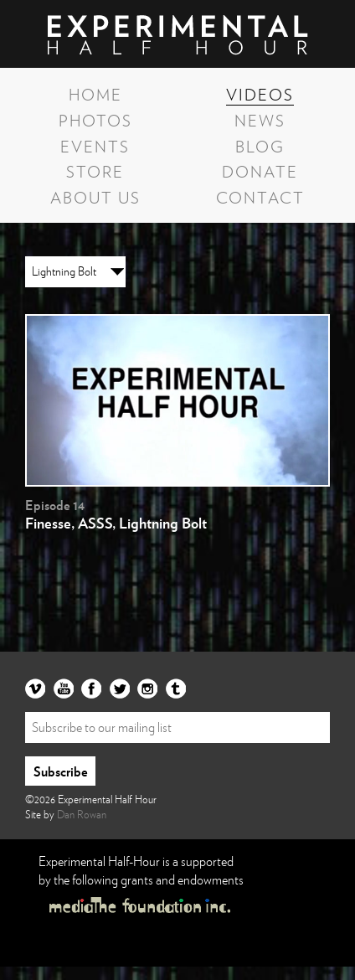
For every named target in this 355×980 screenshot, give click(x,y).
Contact (260, 197)
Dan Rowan (82, 814)
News (260, 120)
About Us (95, 197)
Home (95, 94)
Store (95, 171)
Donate (260, 171)
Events (95, 146)
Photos (95, 120)
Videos (260, 94)
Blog (260, 146)
